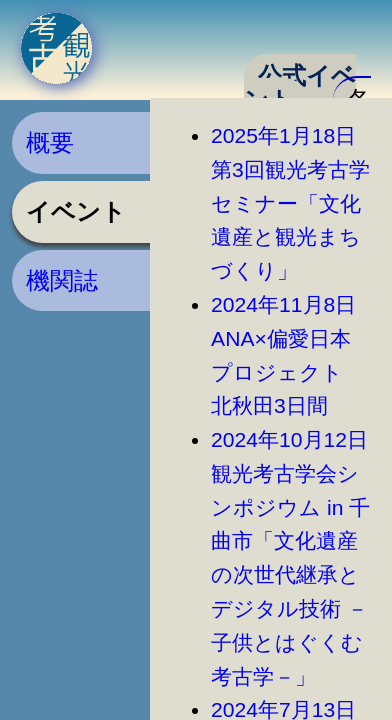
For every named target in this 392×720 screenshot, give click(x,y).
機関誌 (62, 280)
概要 (50, 142)
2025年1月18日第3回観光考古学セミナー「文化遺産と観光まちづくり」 (290, 203)
